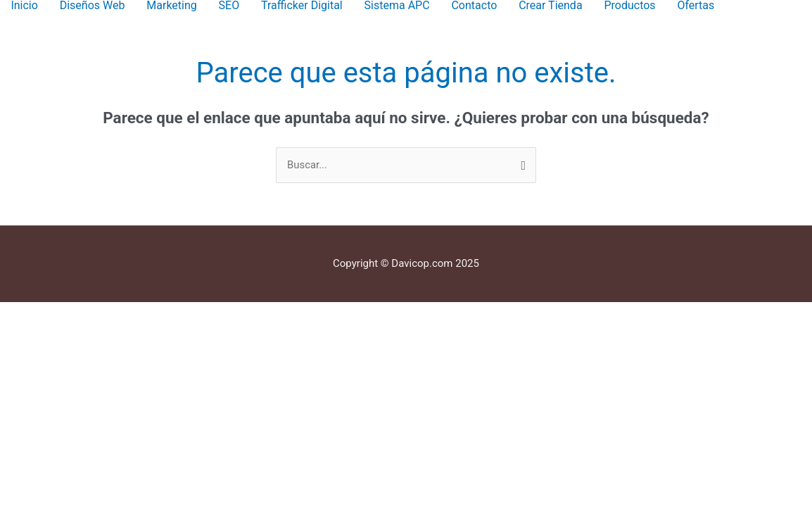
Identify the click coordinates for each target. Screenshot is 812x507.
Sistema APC (397, 6)
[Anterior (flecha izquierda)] (28, 333)
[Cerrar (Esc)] (205, 314)
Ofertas (696, 6)
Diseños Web (93, 6)
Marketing (171, 6)
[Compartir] (146, 314)
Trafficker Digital (302, 6)
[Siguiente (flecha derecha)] (87, 333)
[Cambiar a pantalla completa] (87, 314)
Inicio (24, 6)
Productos (629, 6)
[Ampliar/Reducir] (28, 314)
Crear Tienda (550, 6)
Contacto (474, 6)
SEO (229, 6)
